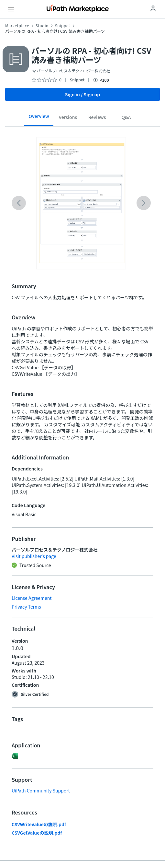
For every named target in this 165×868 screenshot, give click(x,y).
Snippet (63, 26)
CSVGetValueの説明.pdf (37, 833)
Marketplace (17, 26)
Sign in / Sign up (83, 94)
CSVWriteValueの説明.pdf (39, 824)
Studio (42, 26)
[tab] (39, 118)
